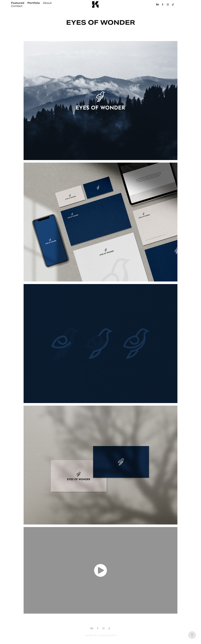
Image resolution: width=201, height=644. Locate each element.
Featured (18, 3)
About (47, 3)
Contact (17, 6)
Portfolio (34, 3)
